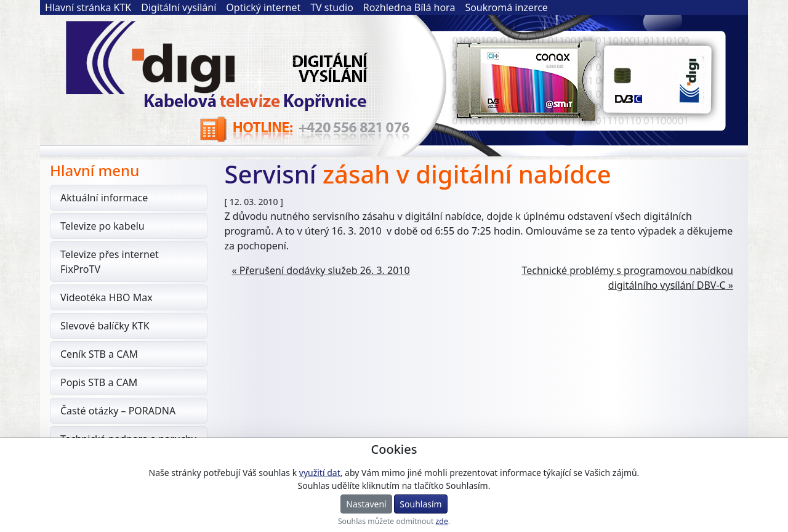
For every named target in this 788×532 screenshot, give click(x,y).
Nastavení (366, 504)
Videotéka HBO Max (107, 297)
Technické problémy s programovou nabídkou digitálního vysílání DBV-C (627, 278)
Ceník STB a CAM (99, 354)
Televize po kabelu (103, 226)
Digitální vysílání (179, 7)
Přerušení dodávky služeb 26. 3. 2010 (325, 270)
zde (442, 521)
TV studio (332, 7)
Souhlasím (420, 504)
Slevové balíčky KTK (105, 326)
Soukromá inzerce (506, 7)
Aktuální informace (104, 198)
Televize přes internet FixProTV (110, 262)
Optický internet (263, 7)
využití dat (320, 473)
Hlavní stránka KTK (88, 7)
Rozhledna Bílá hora (409, 7)
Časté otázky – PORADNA (118, 411)
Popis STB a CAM (99, 382)
